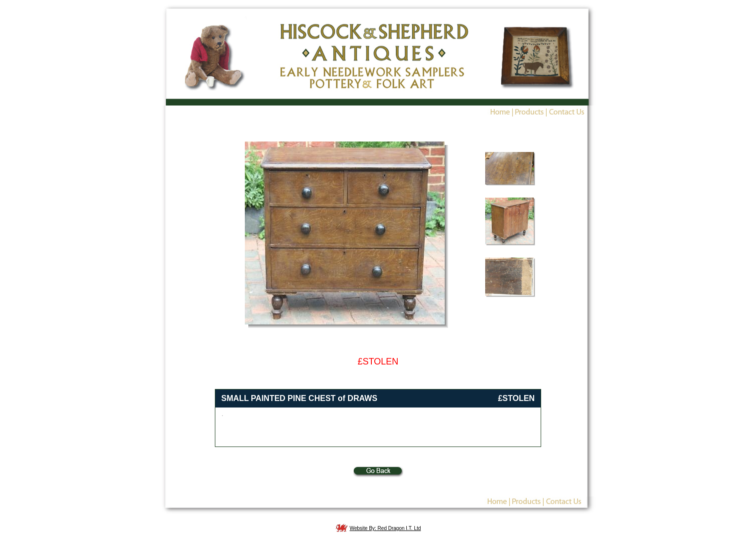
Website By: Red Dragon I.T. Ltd (385, 528)
